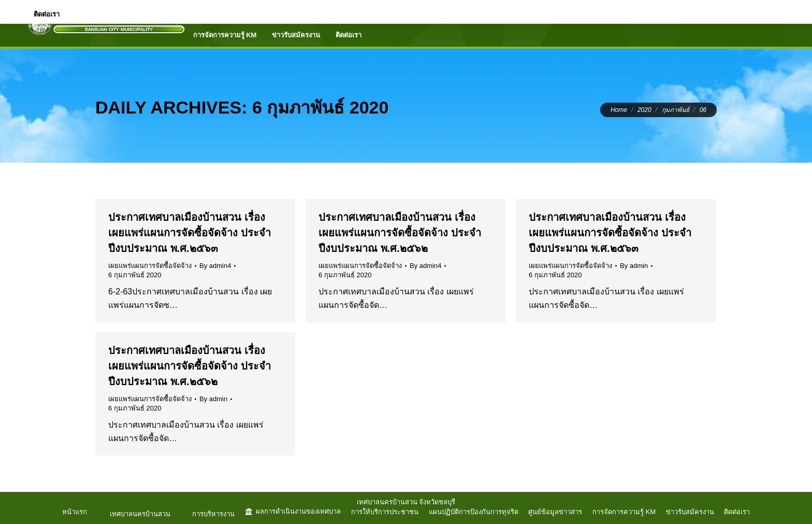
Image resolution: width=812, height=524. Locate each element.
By (215, 266)
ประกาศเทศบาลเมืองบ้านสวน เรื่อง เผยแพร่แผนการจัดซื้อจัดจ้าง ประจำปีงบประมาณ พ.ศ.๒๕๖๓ (190, 233)
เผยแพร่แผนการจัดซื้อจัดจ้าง (150, 266)
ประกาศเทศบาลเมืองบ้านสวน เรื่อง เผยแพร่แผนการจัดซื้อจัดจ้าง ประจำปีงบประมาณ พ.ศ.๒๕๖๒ (400, 233)
